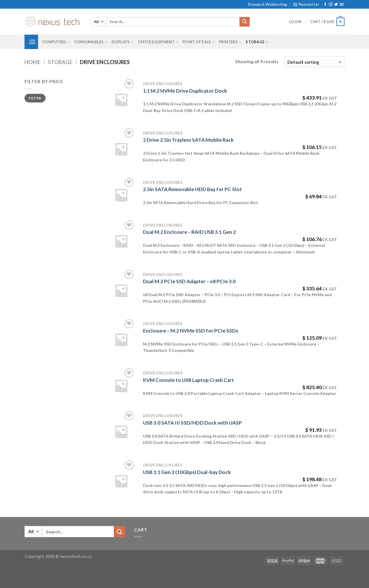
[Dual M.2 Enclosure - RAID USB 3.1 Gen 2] (121, 241)
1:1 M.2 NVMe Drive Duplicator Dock (185, 91)
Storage (257, 42)
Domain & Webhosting (268, 4)
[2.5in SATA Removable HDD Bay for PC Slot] (121, 195)
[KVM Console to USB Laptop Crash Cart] (121, 386)
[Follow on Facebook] (325, 5)
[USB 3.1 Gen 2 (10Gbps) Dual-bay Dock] (121, 481)
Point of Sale (199, 42)
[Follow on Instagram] (331, 5)
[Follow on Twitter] (336, 5)
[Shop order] (314, 62)
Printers (230, 42)
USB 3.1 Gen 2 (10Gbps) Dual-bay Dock (187, 472)
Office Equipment (158, 42)
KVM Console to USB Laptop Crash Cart (189, 380)
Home (32, 62)
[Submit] (244, 22)
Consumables (91, 42)
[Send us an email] (342, 5)
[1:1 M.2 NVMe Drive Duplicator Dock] (121, 100)
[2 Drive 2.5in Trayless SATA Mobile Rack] (121, 149)
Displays (123, 42)
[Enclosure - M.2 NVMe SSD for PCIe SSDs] (121, 339)
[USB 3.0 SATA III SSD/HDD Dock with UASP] (121, 432)
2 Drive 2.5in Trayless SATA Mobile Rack (188, 140)
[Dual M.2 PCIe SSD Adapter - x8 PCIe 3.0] (121, 290)
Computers (56, 42)
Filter (35, 98)
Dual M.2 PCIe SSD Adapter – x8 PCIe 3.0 (189, 281)
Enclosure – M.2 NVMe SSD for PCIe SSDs (191, 331)
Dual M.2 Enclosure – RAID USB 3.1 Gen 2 (189, 232)
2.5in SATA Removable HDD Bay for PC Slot (192, 189)
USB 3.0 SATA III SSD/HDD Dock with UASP (192, 423)
